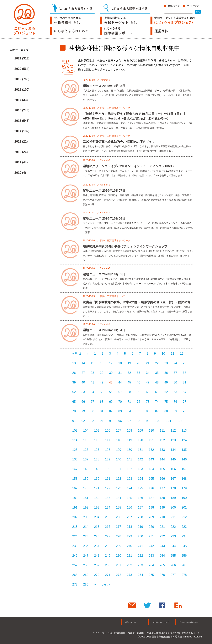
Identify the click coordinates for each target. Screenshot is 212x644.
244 (173, 546)
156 (173, 469)
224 (75, 536)
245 (184, 546)
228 (119, 536)
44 (120, 382)
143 (151, 459)
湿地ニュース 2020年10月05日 (104, 274)
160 (97, 479)
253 (151, 556)
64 (185, 392)
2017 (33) (21, 100)
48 (157, 382)
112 (173, 431)
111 (162, 431)
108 (130, 431)
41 (93, 382)
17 (111, 363)
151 (119, 469)
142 (140, 459)
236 (86, 546)
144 (162, 459)
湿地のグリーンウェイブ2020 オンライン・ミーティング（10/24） (129, 166)
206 (119, 517)
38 (185, 373)
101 (169, 421)
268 (75, 575)
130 (130, 450)
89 (175, 411)
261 (119, 565)
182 (97, 498)
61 (157, 392)
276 (162, 575)
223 (184, 527)
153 (140, 469)
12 (182, 354)
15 (93, 363)
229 (130, 536)
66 (83, 402)
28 (93, 373)
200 (173, 507)
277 (173, 575)
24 (175, 363)
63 (175, 392)
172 (108, 488)
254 (162, 556)
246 (75, 556)
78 (74, 411)
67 (93, 402)
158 (75, 479)
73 (148, 402)
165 (151, 479)
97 (129, 421)
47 (148, 382)
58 (129, 392)
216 (108, 527)
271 (108, 575)
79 (83, 411)
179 (184, 488)
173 (119, 488)
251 (130, 556)
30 (111, 373)
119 (130, 440)
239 (119, 546)
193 (97, 507)
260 (108, 565)
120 (140, 440)
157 (184, 469)
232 (162, 536)
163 (130, 479)
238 (108, 546)
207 (130, 517)
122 (162, 440)
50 (175, 382)
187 (151, 498)
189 (173, 498)
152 (130, 469)
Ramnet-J (105, 80)
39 (74, 382)
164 (140, 479)
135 (184, 450)
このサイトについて (160, 622)
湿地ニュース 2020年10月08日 (104, 86)
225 (86, 536)
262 (130, 565)
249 (108, 556)
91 (74, 421)
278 (184, 575)
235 (75, 546)
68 (102, 402)
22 (157, 363)
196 (130, 507)
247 (86, 556)
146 (184, 459)
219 (140, 527)
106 (108, 431)
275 (151, 575)
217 (119, 527)
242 (151, 546)
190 (184, 498)
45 (129, 382)
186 (140, 498)
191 (75, 507)
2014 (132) (22, 131)
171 (97, 488)
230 (140, 536)
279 (75, 584)
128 (108, 450)
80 (93, 411)
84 (129, 411)
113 (184, 431)
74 (157, 402)
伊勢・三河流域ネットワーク (115, 108)
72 (139, 402)
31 (120, 373)
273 (130, 575)
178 (173, 488)
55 (102, 392)
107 (119, 431)
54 (93, 392)
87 (157, 411)
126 (86, 450)
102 (180, 421)
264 (151, 565)
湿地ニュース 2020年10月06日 (104, 218)
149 (97, 469)
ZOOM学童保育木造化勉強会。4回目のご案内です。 (119, 142)
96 (120, 421)
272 (119, 575)
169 (75, 488)
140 (119, 459)
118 (119, 440)
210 (162, 517)
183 (108, 498)
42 (102, 382)
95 (111, 421)
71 (129, 402)
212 (184, 517)
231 (151, 536)
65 (74, 402)
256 (184, 556)
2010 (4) (20, 173)
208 (140, 517)
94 (102, 421)
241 (140, 546)
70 (120, 402)
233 (173, 536)
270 (97, 575)
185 (130, 498)
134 (173, 450)
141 (130, 459)
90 (185, 411)
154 (151, 469)
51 (185, 382)
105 (97, 431)
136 (75, 459)
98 (139, 421)
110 (151, 431)
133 (162, 450)
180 (75, 498)
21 (148, 363)
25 (185, 363)
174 (130, 488)
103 (75, 431)
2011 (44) (21, 162)
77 (185, 402)
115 (86, 440)
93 (93, 421)
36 (166, 373)
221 (162, 527)
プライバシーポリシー (188, 622)
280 (86, 584)
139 (108, 459)
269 (86, 575)
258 (86, 565)
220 (151, 527)
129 (119, 450)
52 (74, 392)
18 (120, 363)
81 (102, 411)
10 (163, 354)
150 (108, 469)
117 (108, 440)
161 (108, 479)
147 (75, 469)
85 (139, 411)
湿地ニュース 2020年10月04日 (104, 330)
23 (166, 363)
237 (97, 546)
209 (151, 517)
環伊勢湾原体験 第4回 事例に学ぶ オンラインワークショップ (125, 246)
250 (119, 556)
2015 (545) (22, 121)
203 (86, 517)
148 (86, 469)
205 (108, 517)
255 (173, 556)
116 (97, 440)
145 (173, 459)
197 (140, 507)
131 (140, 450)
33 (139, 373)
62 (166, 392)
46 (139, 382)
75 (166, 402)
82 (111, 411)
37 (175, 373)
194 (108, 507)
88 (166, 411)
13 (74, 363)
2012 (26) (21, 152)
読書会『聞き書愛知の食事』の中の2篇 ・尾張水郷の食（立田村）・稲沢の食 (137, 302)
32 (129, 373)
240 (130, 546)
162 (119, 479)
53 (83, 392)
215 (97, 527)
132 (151, 450)
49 (166, 382)
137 (86, 459)
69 (111, 402)
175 (140, 488)
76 (175, 402)
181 (86, 498)
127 (97, 450)
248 (97, 556)
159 (86, 479)
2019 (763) (22, 79)
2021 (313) (22, 58)
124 (184, 440)
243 (162, 546)
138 (97, 459)
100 (158, 421)
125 (75, 450)
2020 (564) (22, 69)
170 (86, 488)
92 (83, 421)
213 (75, 527)
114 (75, 440)
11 (172, 354)
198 (151, 507)
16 (102, 363)
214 (86, 527)
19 (129, 363)
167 (173, 479)
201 (184, 507)
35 (157, 373)
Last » (106, 584)
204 (97, 517)
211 (173, 517)
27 (83, 373)
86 (148, 411)
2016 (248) (22, 110)
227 (108, 536)
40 (83, 382)
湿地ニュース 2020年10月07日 (104, 191)
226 (97, 536)
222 (173, 527)
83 (120, 411)
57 (120, 392)
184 (119, 498)
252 (140, 556)
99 (148, 421)
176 (151, 488)
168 (184, 479)
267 (184, 565)
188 (162, 498)
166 (162, 479)
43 (111, 382)
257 (75, 565)
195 (119, 507)
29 (102, 373)
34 (148, 373)
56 (111, 392)
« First (77, 354)
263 (140, 565)
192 (86, 507)
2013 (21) (21, 142)
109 (140, 431)
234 (184, 536)
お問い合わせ (130, 622)
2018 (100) (22, 90)
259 (97, 565)
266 (173, 565)
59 (139, 392)
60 (148, 392)
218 (130, 527)
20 (139, 363)
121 (151, 440)
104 (86, 431)
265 (162, 565)
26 (74, 373)
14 (83, 363)
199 (162, 507)
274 (140, 575)
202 (75, 517)
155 (162, 469)
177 (162, 488)
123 (173, 440)
